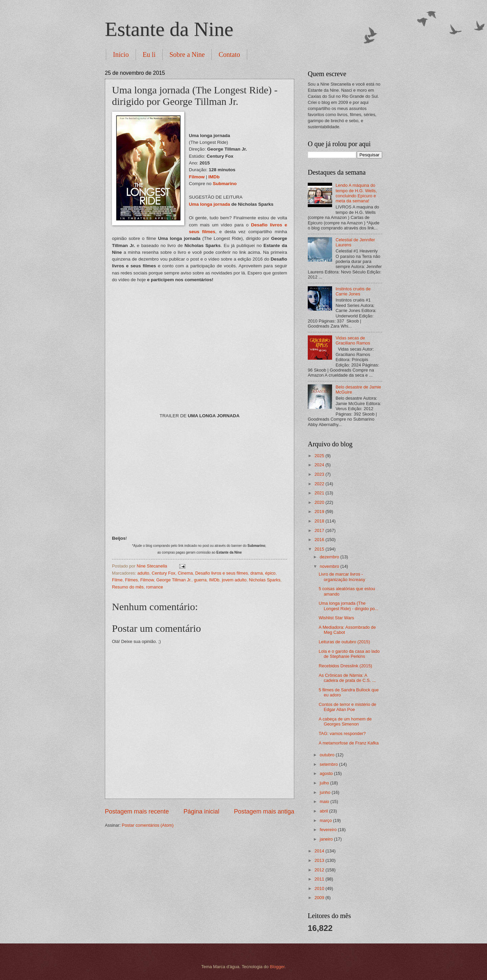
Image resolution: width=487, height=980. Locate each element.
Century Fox (163, 573)
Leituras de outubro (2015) (344, 642)
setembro (329, 764)
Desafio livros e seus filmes (222, 573)
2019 (320, 511)
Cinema (185, 573)
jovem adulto (234, 580)
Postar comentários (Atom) (148, 825)
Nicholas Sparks (265, 580)
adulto (143, 573)
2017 (320, 530)
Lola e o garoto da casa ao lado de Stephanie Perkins (349, 654)
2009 (320, 898)
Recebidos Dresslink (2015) (345, 666)
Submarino (225, 184)
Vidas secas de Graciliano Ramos (353, 340)
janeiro (327, 839)
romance (155, 587)
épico (270, 573)
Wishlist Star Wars (336, 618)
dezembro (330, 557)
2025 (320, 456)
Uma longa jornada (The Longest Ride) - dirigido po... (349, 606)
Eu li (149, 54)
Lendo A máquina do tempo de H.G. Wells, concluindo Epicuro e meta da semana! (356, 193)
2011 (320, 879)
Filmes (132, 580)
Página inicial (201, 811)
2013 (320, 860)
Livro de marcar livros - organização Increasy (342, 577)
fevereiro (329, 830)
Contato (229, 54)
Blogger (277, 967)
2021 (320, 493)
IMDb (214, 177)
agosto (327, 773)
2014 (320, 851)
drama (257, 573)
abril (324, 811)
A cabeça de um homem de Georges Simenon (345, 721)
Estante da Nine (169, 29)
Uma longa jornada (210, 204)
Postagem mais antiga (264, 811)
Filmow (197, 177)
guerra (200, 580)
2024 (320, 465)
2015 (320, 549)
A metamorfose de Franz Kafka (349, 743)
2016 (320, 540)
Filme (117, 580)
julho (325, 783)
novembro (330, 566)
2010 (320, 888)
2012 (320, 870)
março (326, 820)
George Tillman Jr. (174, 580)
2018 (320, 521)
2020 (320, 502)
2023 (320, 474)
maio (325, 801)
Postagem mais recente (137, 811)
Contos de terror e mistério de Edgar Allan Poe (347, 707)
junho (326, 792)
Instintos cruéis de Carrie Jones (353, 291)
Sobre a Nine (187, 54)
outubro (328, 755)
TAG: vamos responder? (342, 733)
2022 (320, 484)
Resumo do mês (128, 587)
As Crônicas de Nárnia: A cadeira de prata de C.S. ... (347, 678)
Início (121, 54)
